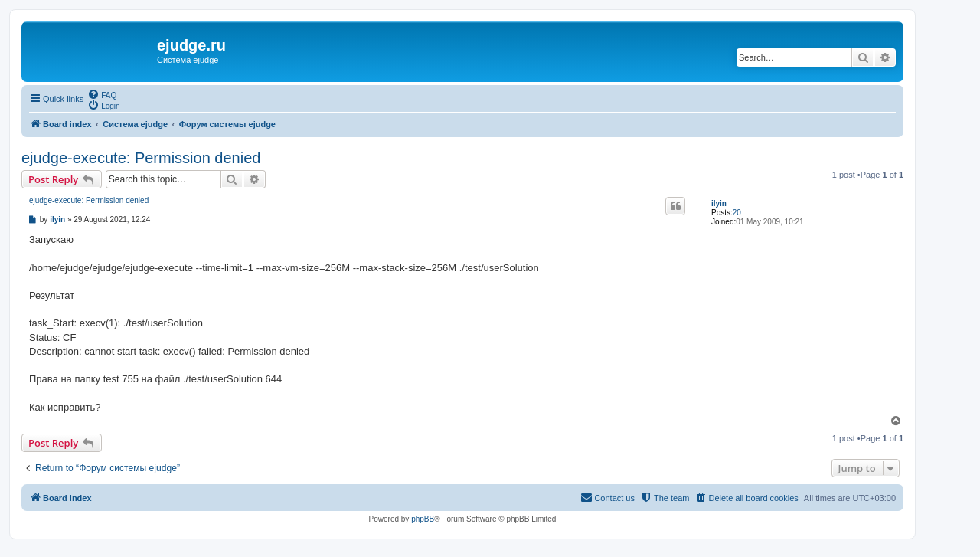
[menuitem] (102, 94)
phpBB (423, 519)
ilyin (719, 203)
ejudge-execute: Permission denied (141, 158)
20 (737, 213)
